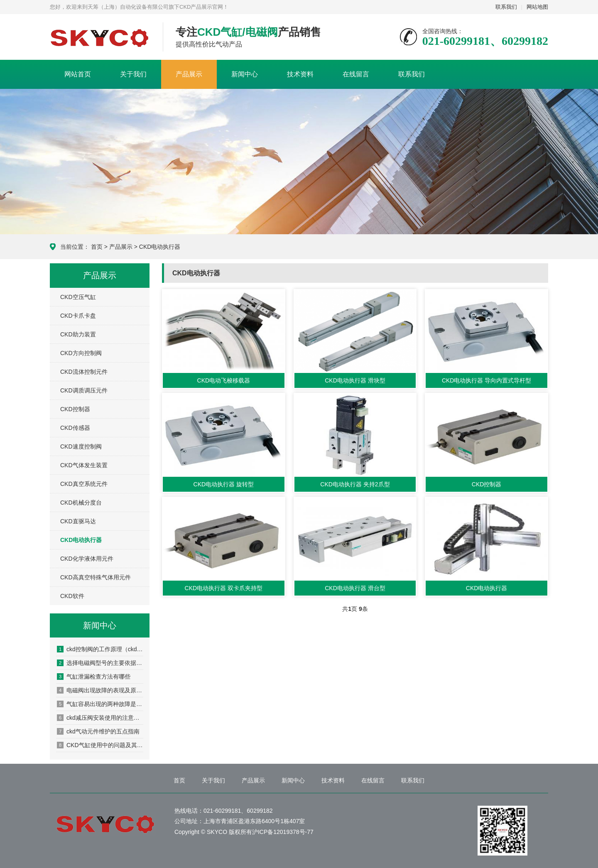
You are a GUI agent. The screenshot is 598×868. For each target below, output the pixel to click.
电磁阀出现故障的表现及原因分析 (100, 690)
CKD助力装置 (78, 334)
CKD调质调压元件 (84, 390)
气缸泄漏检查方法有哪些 (94, 677)
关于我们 (133, 74)
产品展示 (189, 74)
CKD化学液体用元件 (87, 559)
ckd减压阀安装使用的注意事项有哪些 (100, 718)
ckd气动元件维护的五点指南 (98, 731)
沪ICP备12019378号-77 (283, 832)
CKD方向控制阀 (81, 353)
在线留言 (356, 74)
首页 (97, 247)
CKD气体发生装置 (84, 465)
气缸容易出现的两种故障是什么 (100, 704)
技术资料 (300, 74)
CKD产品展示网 (100, 37)
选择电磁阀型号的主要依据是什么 (100, 663)
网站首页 (78, 74)
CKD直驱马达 (78, 521)
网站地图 (537, 7)
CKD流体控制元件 (84, 372)
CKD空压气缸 (78, 297)
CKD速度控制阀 (81, 446)
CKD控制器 (75, 409)
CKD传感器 (75, 428)
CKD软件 (72, 596)
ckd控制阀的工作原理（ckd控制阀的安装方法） (100, 649)
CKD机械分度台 (81, 503)
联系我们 (506, 7)
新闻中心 (245, 74)
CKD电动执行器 (160, 247)
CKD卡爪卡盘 (78, 316)
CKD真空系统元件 (84, 484)
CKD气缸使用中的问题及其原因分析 (100, 745)
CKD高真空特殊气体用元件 (96, 577)
